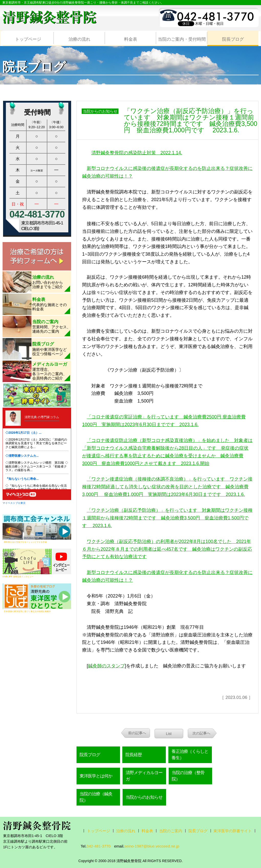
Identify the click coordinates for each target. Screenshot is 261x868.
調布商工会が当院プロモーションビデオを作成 (25, 542)
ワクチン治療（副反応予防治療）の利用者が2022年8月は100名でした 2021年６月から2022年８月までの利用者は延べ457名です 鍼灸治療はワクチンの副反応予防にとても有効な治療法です (167, 549)
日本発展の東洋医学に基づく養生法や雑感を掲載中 (27, 611)
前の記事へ (137, 733)
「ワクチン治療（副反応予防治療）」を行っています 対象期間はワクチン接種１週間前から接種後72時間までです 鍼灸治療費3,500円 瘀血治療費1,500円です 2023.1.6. (167, 518)
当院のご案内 (171, 831)
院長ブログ (233, 39)
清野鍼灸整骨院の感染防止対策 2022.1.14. (137, 153)
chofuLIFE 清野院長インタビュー (18, 577)
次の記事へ (201, 733)
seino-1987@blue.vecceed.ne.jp (152, 846)
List (169, 734)
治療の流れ (79, 39)
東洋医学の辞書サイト (233, 831)
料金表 (131, 39)
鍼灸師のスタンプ (106, 666)
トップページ (28, 39)
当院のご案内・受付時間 (182, 39)
